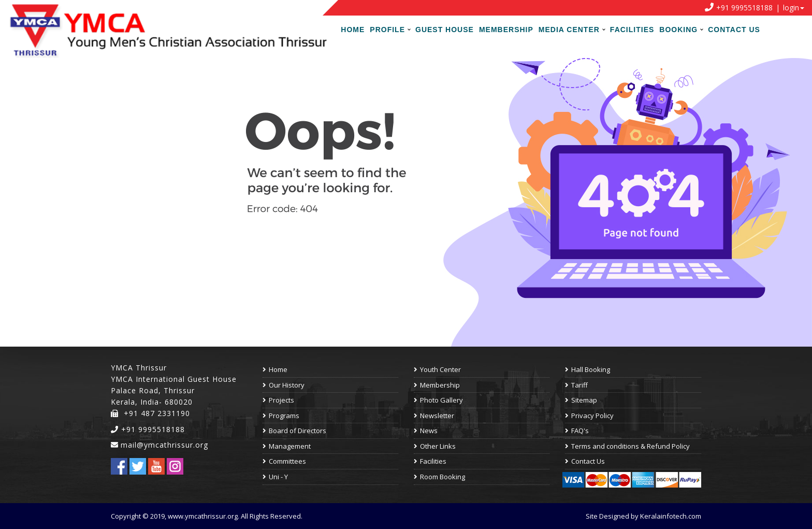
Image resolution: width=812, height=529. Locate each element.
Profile (387, 30)
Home (353, 30)
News (426, 431)
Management (287, 446)
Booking (678, 30)
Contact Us (734, 30)
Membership (506, 30)
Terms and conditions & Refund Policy (627, 446)
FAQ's (577, 431)
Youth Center (437, 369)
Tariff (576, 385)
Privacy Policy (589, 416)
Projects (278, 400)
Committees (284, 461)
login (791, 8)
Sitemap (581, 400)
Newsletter (434, 416)
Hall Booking (588, 369)
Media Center (569, 30)
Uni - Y (275, 477)
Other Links (435, 446)
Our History (284, 385)
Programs (281, 416)
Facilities (632, 30)
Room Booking (439, 477)
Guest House (445, 30)
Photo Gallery (438, 400)
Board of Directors (294, 431)
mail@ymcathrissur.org (164, 445)
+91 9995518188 (148, 429)
